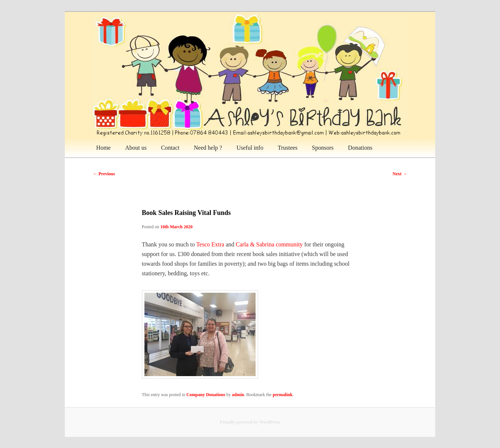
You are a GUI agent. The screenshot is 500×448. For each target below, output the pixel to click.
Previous (104, 174)
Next (400, 174)
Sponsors (323, 148)
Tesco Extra (210, 244)
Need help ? (208, 148)
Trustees (288, 148)
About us (136, 148)
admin (238, 395)
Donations (360, 148)
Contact (170, 148)
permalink (282, 395)
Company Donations (206, 395)
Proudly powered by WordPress (250, 422)
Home (104, 148)
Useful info (250, 148)
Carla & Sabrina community (269, 244)
